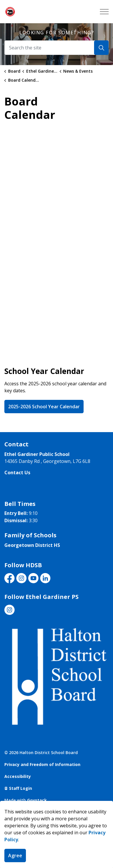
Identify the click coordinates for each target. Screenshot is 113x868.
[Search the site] (57, 48)
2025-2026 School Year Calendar (44, 407)
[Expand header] (104, 12)
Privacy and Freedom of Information (42, 764)
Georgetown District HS (32, 545)
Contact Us (17, 473)
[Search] (101, 48)
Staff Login (18, 788)
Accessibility (18, 776)
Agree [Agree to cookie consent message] (15, 856)
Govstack (37, 800)
